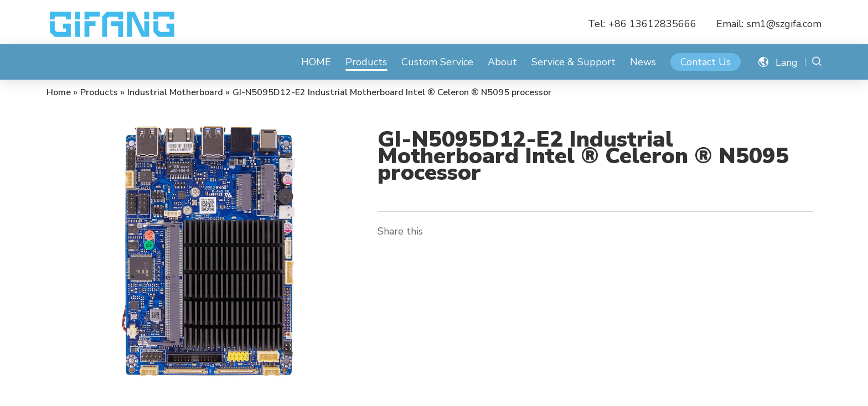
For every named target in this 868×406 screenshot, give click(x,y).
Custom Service (437, 62)
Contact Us (706, 62)
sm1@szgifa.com (784, 24)
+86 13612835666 (652, 24)
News (643, 62)
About (502, 62)
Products (366, 62)
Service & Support (573, 62)
